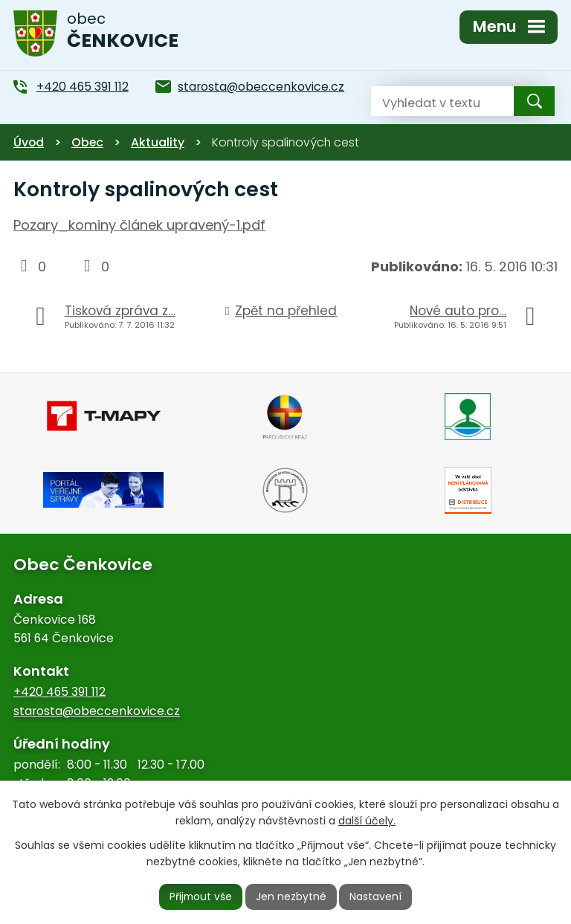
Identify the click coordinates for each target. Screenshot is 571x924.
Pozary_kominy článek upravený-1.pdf (139, 225)
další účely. (367, 821)
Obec (87, 142)
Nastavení (377, 896)
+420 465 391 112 (59, 692)
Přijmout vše (201, 896)
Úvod (29, 142)
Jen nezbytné (292, 896)
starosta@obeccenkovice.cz (97, 711)
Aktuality (158, 142)
